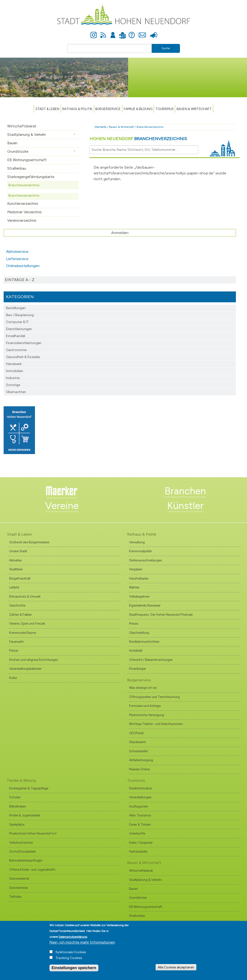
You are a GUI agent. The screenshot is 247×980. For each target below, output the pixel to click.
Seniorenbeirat (19, 879)
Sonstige (13, 385)
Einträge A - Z (20, 280)
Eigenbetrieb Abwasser (145, 605)
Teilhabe (15, 897)
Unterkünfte (137, 833)
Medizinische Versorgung (147, 715)
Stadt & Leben (47, 109)
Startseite (100, 127)
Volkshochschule (21, 843)
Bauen (12, 143)
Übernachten (16, 392)
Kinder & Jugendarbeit (25, 815)
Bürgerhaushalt (20, 578)
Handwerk (14, 364)
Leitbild (14, 587)
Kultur (13, 678)
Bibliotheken (18, 806)
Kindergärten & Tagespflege (29, 788)
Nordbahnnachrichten (144, 642)
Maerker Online (139, 769)
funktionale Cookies (71, 953)
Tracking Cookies (69, 959)
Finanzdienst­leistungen (24, 343)
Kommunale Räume (23, 633)
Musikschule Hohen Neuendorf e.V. (33, 833)
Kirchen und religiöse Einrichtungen (34, 660)
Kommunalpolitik (140, 551)
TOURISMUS (165, 109)
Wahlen (134, 587)
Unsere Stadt (18, 551)
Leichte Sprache (122, 32)
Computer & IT (17, 322)
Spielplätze (17, 825)
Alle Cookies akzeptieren (176, 968)
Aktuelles (15, 560)
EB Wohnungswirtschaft (27, 160)
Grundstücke (18, 152)
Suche (166, 48)
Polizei (14, 651)
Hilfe (132, 32)
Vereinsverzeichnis (22, 221)
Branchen (185, 491)
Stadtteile (16, 569)
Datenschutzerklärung (73, 938)
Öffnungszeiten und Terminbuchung (154, 697)
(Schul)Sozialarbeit (22, 852)
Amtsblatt (136, 651)
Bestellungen (16, 308)
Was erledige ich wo (143, 688)
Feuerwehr (17, 642)
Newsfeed (103, 32)
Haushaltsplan (139, 578)
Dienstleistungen (19, 329)
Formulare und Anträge (145, 706)
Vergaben (136, 569)
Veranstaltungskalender (25, 669)
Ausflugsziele (138, 806)
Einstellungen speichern (74, 969)
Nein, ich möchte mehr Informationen (82, 943)
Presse (154, 32)
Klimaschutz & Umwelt (25, 597)
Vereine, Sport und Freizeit (27, 624)
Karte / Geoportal (141, 843)
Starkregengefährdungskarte (31, 177)
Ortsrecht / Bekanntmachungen (151, 660)
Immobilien (15, 371)
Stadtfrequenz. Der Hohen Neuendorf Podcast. (161, 615)
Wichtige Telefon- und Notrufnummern (156, 724)
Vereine (62, 506)
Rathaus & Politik (77, 109)
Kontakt (142, 32)
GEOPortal (136, 733)
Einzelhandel (16, 336)
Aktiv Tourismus (140, 815)
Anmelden (113, 32)
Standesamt (137, 742)
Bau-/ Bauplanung (20, 315)
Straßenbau (17, 168)
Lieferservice (17, 259)
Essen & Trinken (140, 825)
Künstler (185, 506)
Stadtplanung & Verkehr (27, 135)
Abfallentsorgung (141, 760)
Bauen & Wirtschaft (194, 109)
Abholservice (17, 252)
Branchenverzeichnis (24, 185)
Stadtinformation (141, 788)
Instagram (94, 32)
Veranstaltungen (140, 797)
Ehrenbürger (137, 669)
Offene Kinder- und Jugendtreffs (32, 870)
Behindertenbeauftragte (26, 860)
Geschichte (17, 605)
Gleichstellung (139, 633)
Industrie (13, 378)
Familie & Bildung (138, 109)
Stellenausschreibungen (146, 560)
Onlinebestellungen (23, 266)
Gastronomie (16, 350)
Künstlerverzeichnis (23, 204)
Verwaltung (137, 542)
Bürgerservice (108, 109)
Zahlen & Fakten (21, 615)
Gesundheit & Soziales (23, 357)
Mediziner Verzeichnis (24, 212)
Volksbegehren (139, 597)
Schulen (15, 797)
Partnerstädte (138, 852)
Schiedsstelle (138, 751)
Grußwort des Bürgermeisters (29, 542)
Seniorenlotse (18, 888)
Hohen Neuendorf (138, 139)
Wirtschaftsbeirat (22, 126)
